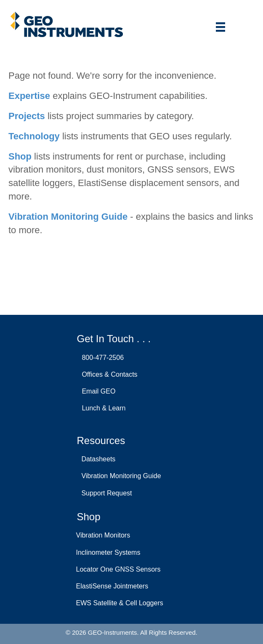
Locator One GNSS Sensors (118, 569)
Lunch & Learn (102, 408)
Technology (34, 136)
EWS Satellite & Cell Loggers (120, 603)
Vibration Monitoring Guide (68, 217)
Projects (27, 116)
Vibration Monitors (103, 535)
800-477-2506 (101, 358)
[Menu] (220, 27)
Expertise (29, 96)
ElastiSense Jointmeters (112, 586)
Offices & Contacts (108, 374)
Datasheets (97, 459)
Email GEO (97, 391)
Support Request (105, 493)
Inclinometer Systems (108, 552)
